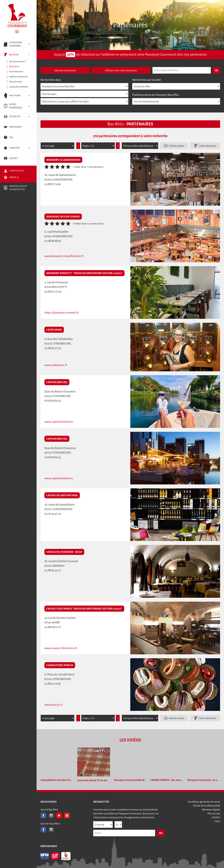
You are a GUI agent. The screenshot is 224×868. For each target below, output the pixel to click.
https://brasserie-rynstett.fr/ (62, 313)
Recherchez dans (51, 80)
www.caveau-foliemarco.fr (61, 648)
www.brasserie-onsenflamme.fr (64, 256)
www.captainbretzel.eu (59, 422)
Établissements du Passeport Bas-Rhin (156, 95)
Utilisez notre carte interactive (121, 70)
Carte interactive (207, 146)
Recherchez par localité (147, 80)
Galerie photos (176, 146)
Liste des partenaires (65, 70)
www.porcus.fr (53, 705)
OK (161, 833)
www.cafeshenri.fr (56, 365)
